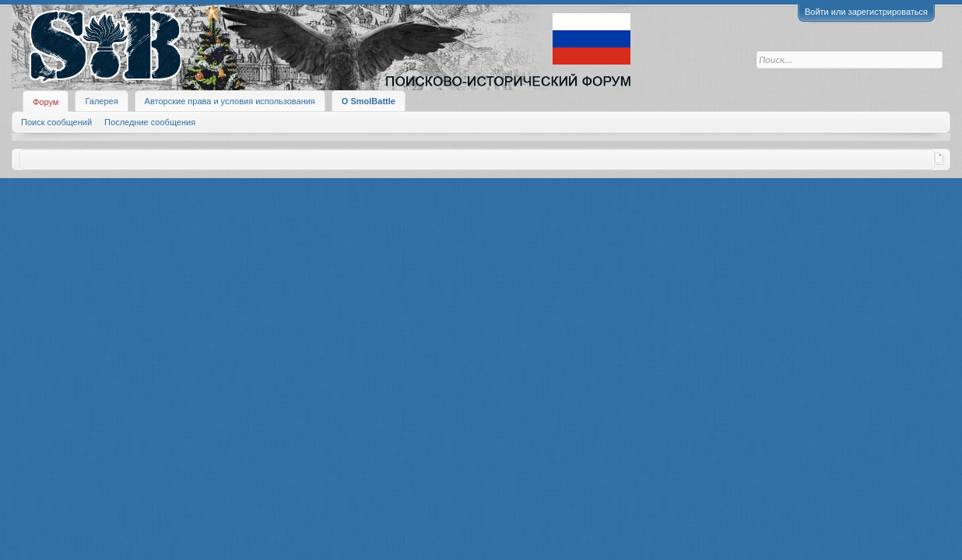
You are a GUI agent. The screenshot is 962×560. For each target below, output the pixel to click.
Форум (46, 102)
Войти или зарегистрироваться (866, 12)
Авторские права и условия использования (230, 101)
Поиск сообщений (56, 122)
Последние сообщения (150, 122)
